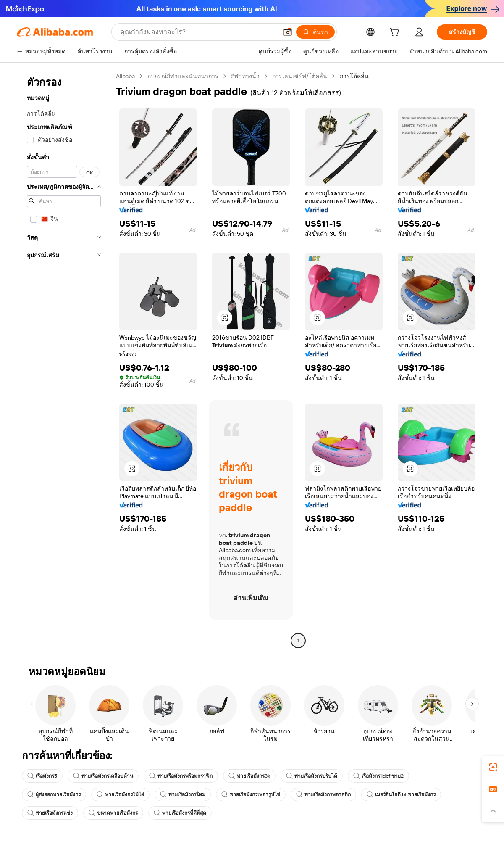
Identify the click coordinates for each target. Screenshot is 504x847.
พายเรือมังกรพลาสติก (323, 794)
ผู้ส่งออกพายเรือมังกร (54, 794)
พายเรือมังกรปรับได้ (312, 776)
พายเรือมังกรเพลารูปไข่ (251, 794)
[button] (288, 32)
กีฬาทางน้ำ (245, 76)
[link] (493, 767)
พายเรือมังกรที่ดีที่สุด (180, 813)
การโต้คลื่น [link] (354, 76)
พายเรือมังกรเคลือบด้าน (103, 776)
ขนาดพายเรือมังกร (113, 813)
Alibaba (125, 76)
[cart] (396, 33)
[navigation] (64, 359)
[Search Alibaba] (198, 32)
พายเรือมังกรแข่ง (50, 813)
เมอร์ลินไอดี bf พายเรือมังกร (401, 794)
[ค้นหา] (315, 32)
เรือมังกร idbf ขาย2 (378, 776)
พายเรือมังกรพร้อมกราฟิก (181, 776)
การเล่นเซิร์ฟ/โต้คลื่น (300, 76)
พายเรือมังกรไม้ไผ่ (120, 794)
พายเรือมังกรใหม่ (183, 794)
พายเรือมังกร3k (249, 776)
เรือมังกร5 (42, 776)
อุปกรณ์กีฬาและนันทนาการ (183, 76)
